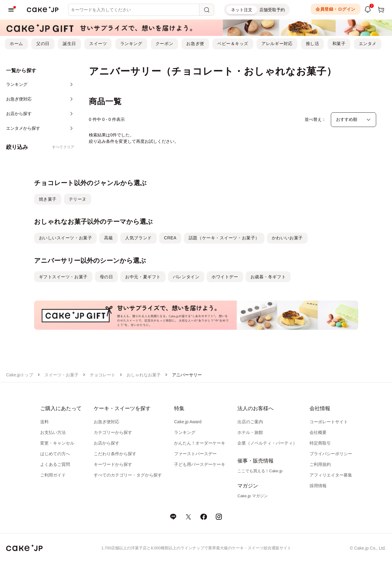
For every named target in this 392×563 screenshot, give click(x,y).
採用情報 (318, 486)
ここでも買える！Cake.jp (260, 471)
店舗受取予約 (272, 10)
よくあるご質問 (55, 464)
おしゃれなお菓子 (144, 375)
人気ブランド (138, 238)
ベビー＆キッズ (233, 44)
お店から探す (107, 443)
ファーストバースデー (195, 454)
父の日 (43, 44)
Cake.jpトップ (20, 375)
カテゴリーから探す (113, 432)
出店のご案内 (250, 422)
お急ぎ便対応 (107, 422)
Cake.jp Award (188, 422)
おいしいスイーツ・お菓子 (66, 238)
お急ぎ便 (195, 44)
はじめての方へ (55, 454)
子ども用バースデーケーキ (200, 464)
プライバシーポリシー (331, 454)
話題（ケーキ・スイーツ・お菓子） (224, 238)
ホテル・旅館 (250, 432)
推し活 (313, 44)
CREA (170, 238)
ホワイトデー (225, 277)
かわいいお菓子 (287, 238)
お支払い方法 (53, 432)
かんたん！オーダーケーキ (200, 443)
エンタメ (368, 44)
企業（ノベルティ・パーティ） (267, 443)
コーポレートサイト (329, 422)
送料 (44, 422)
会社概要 (318, 432)
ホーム (16, 44)
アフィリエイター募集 (331, 475)
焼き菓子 (48, 199)
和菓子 (339, 44)
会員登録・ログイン (336, 9)
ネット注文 (242, 10)
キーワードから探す (113, 464)
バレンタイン (186, 277)
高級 (108, 238)
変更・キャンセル (57, 443)
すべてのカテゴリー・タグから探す (128, 475)
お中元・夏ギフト (143, 277)
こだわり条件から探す (115, 454)
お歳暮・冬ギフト (268, 277)
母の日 (107, 277)
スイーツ (98, 44)
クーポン (164, 44)
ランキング (131, 44)
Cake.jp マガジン (253, 496)
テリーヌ (78, 199)
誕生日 (69, 44)
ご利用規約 (320, 464)
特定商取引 (320, 443)
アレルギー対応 (277, 44)
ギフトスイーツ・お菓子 (63, 277)
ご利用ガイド (53, 475)
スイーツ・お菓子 (61, 375)
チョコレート (103, 375)
